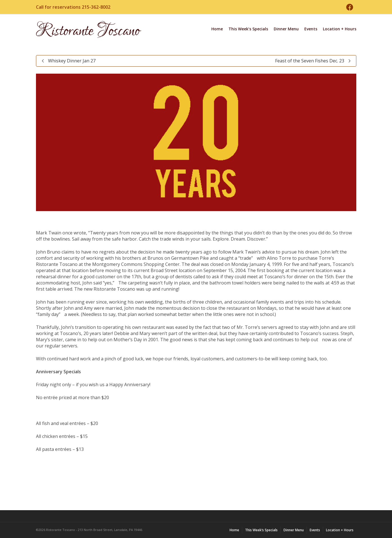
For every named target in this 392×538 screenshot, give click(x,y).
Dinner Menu (286, 29)
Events (311, 29)
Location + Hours (340, 29)
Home (217, 29)
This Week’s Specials (248, 29)
